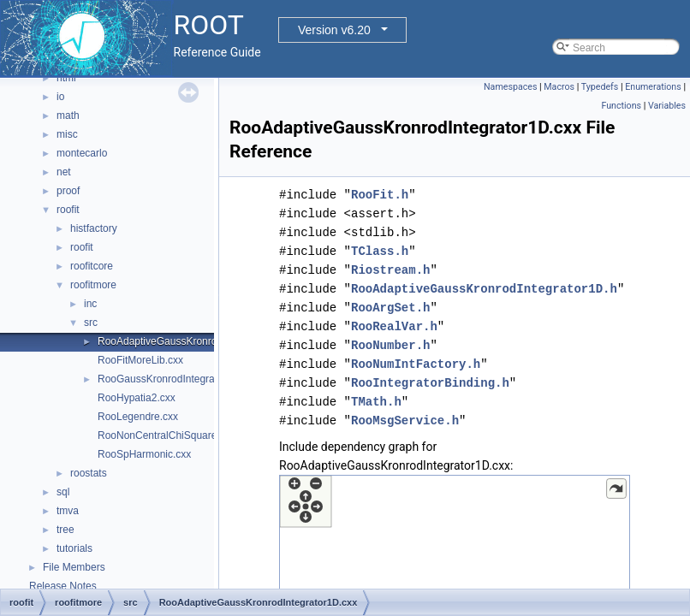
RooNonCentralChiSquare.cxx (167, 435)
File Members (74, 567)
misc (67, 134)
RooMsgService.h (405, 421)
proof (68, 191)
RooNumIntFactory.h (416, 364)
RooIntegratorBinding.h (430, 383)
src (91, 323)
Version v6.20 (334, 30)
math (68, 115)
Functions (621, 106)
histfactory (94, 228)
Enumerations (653, 87)
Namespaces (510, 87)
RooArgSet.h (390, 308)
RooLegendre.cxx (138, 417)
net (64, 172)
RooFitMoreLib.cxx (140, 360)
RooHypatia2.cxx (137, 398)
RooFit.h (380, 195)
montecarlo (82, 153)
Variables (667, 106)
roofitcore (92, 266)
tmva (68, 511)
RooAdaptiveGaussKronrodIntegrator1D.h (484, 289)
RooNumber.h (390, 345)
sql (63, 492)
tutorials (74, 548)
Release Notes (63, 586)
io (60, 97)
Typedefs (600, 87)
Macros (559, 87)
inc (90, 304)
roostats (89, 473)
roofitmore (93, 285)
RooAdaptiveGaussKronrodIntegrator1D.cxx (198, 341)
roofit (68, 210)
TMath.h (376, 402)
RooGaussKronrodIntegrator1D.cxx (178, 379)
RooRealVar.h (394, 326)
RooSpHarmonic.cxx (144, 454)
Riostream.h (390, 270)
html (66, 78)
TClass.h (380, 251)
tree (65, 530)
